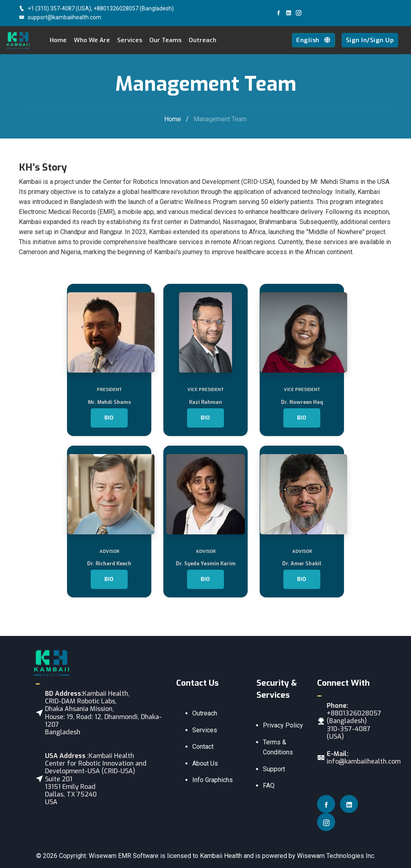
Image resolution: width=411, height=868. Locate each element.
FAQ (269, 785)
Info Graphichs (213, 780)
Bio (109, 418)
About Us (205, 763)
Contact (203, 747)
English (313, 40)
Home (58, 40)
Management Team (220, 119)
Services (205, 730)
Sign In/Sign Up (370, 40)
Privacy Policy (283, 725)
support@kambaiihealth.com (60, 17)
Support (274, 769)
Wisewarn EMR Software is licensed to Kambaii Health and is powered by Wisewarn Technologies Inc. (232, 856)
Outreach (202, 40)
